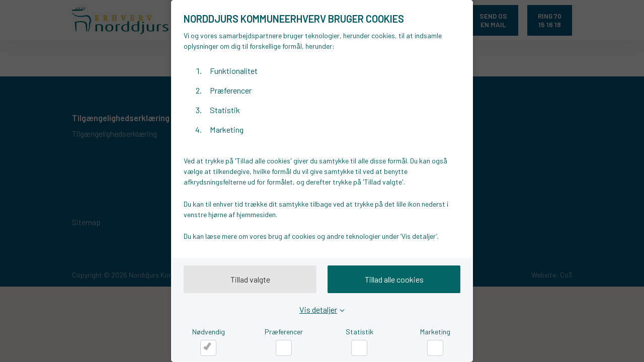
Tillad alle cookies (394, 279)
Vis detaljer (318, 309)
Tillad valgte (250, 279)
